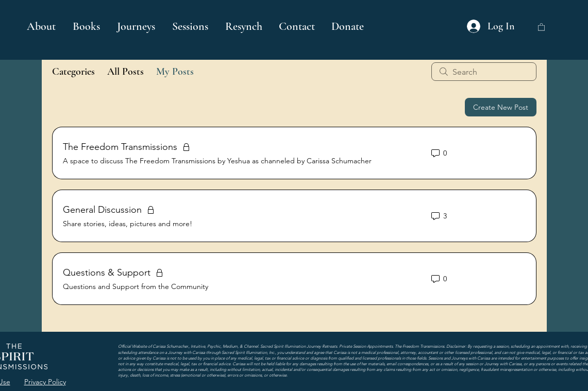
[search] (484, 72)
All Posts (125, 72)
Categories (73, 72)
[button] (87, 26)
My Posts (175, 72)
